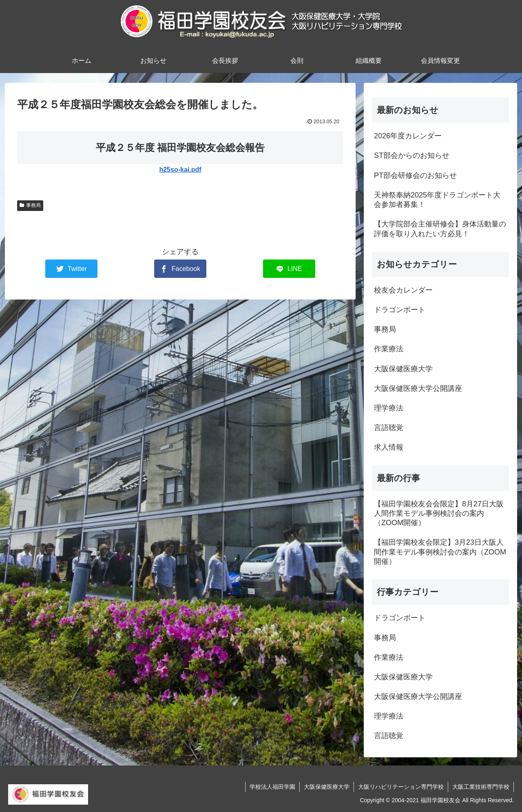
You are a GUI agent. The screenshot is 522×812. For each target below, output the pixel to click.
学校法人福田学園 (272, 787)
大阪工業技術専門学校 (481, 787)
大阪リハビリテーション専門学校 (401, 787)
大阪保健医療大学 (327, 787)
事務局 (30, 205)
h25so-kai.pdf (180, 170)
